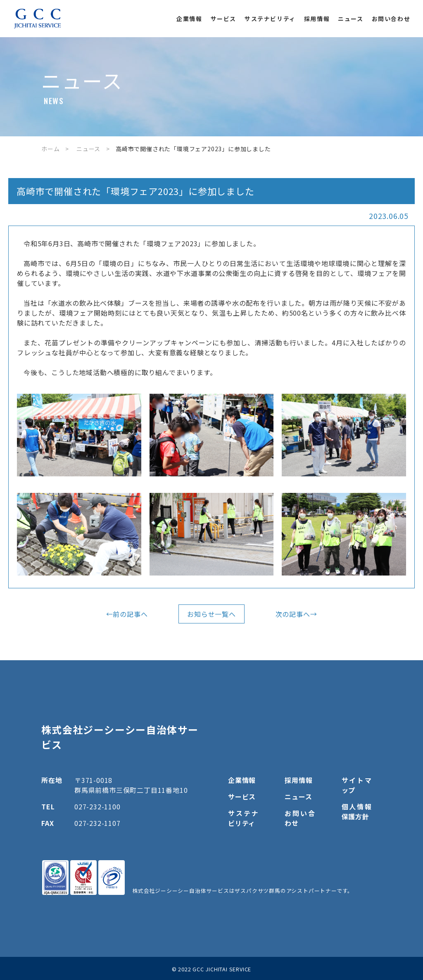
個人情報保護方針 (357, 811)
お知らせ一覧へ (211, 614)
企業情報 (189, 19)
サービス (223, 19)
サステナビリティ (270, 19)
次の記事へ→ (296, 614)
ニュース (351, 19)
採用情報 (317, 19)
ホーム (50, 149)
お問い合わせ (391, 19)
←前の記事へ (127, 614)
